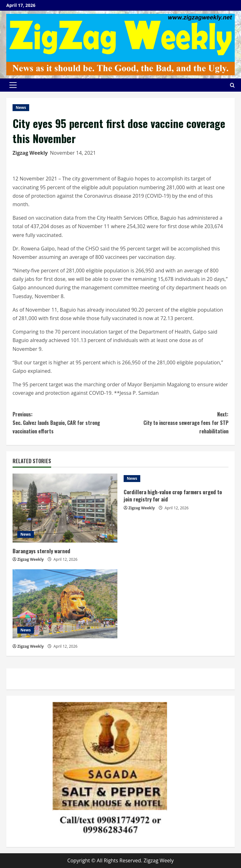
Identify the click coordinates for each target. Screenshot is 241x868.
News (21, 107)
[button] (13, 85)
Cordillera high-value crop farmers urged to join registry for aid (173, 496)
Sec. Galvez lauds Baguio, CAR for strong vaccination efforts (67, 423)
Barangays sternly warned (41, 551)
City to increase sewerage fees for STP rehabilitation (174, 423)
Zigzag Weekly (30, 153)
